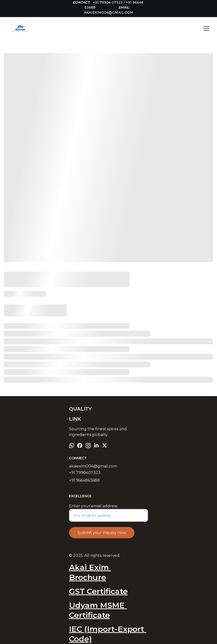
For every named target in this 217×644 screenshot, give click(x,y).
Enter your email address (93, 506)
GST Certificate (98, 591)
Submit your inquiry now (102, 533)
